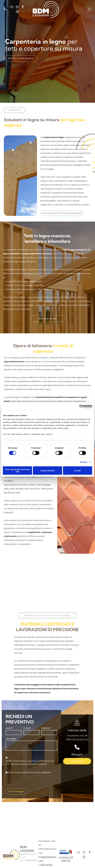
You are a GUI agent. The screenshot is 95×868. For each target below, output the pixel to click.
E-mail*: (27, 728)
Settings (84, 462)
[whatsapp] (17, 7)
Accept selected (47, 471)
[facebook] (23, 7)
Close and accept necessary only (17, 471)
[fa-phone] (5, 10)
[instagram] (17, 12)
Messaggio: (11, 739)
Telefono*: (46, 728)
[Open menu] (89, 10)
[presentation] (24, 781)
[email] (12, 7)
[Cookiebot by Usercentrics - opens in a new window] (81, 406)
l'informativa (20, 761)
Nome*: (9, 728)
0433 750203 (46, 865)
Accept (78, 471)
